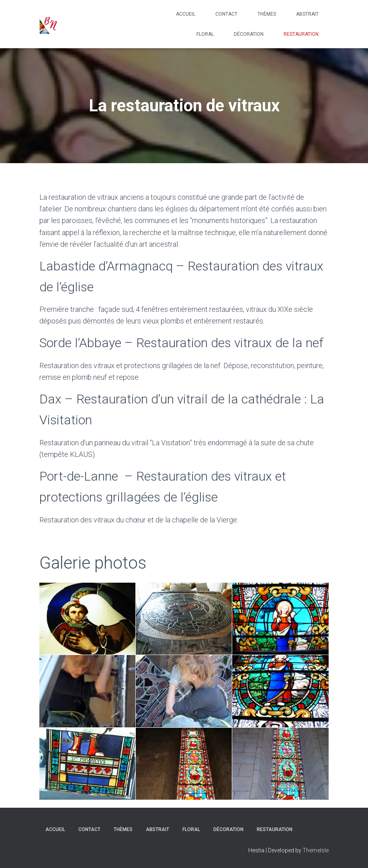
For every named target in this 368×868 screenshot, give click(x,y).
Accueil (186, 14)
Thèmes (267, 14)
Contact (226, 14)
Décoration (249, 34)
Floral (205, 34)
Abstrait (307, 14)
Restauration (301, 34)
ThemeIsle (316, 850)
